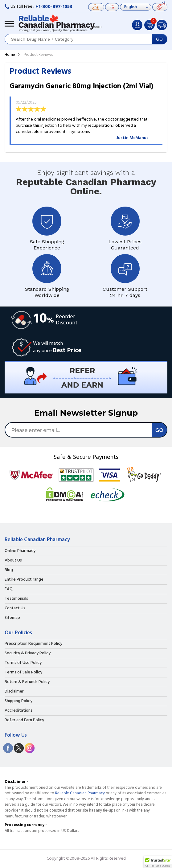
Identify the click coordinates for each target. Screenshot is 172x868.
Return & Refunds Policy (27, 682)
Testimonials (16, 599)
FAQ (9, 589)
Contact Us (15, 608)
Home (10, 55)
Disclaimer (14, 692)
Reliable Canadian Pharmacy (80, 793)
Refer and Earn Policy (24, 720)
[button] (158, 862)
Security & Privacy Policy (28, 653)
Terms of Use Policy (23, 663)
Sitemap (12, 618)
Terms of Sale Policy (23, 673)
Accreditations (18, 711)
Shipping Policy (18, 701)
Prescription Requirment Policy (33, 644)
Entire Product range (24, 580)
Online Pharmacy (20, 551)
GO (159, 39)
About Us (13, 561)
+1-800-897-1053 (54, 7)
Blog (9, 570)
